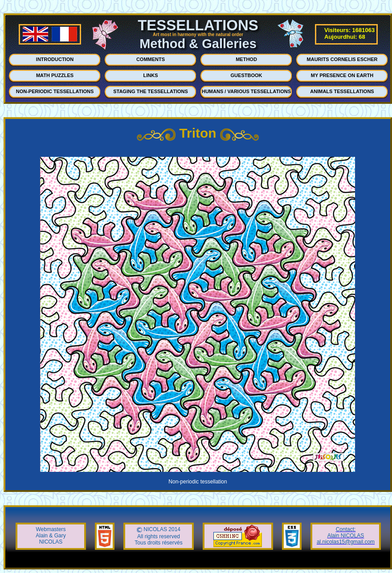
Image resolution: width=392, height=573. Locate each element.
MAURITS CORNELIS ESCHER (342, 59)
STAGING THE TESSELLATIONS (151, 91)
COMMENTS (151, 59)
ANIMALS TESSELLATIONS (342, 91)
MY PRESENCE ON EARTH (342, 75)
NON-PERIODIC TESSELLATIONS (55, 91)
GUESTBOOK (247, 75)
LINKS (151, 75)
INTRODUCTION (55, 59)
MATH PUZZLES (55, 75)
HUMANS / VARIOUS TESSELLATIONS (246, 91)
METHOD (246, 59)
